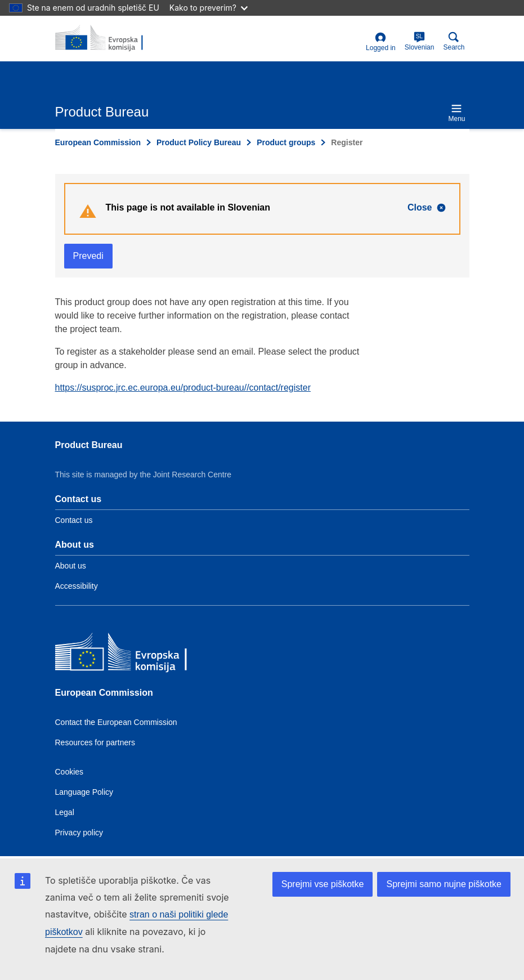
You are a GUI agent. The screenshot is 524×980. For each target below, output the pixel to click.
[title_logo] (110, 38)
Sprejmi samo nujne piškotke (444, 884)
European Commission (98, 142)
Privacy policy (79, 833)
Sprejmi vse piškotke (323, 884)
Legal (65, 812)
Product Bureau (89, 445)
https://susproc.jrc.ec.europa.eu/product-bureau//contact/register (183, 388)
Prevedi (88, 256)
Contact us (74, 520)
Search (454, 41)
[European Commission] (137, 655)
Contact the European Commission (116, 722)
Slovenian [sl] (420, 41)
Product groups (286, 142)
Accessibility (77, 586)
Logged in (381, 42)
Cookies (70, 772)
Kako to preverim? (209, 8)
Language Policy (84, 792)
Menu (456, 113)
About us (71, 566)
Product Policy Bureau (199, 142)
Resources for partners (95, 742)
